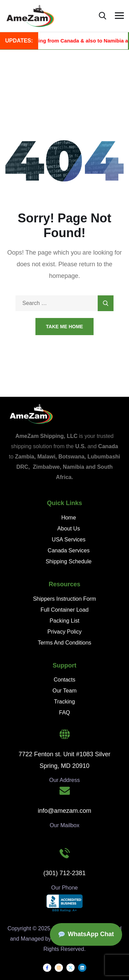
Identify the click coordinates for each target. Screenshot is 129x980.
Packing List (64, 621)
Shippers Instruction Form (64, 599)
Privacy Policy (65, 632)
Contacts (64, 680)
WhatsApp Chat (86, 934)
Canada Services (69, 550)
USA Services (69, 540)
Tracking (64, 702)
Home (69, 518)
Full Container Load (65, 610)
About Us (69, 529)
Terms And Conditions (65, 643)
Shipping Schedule (69, 561)
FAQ (64, 713)
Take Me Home (65, 327)
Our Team (65, 691)
